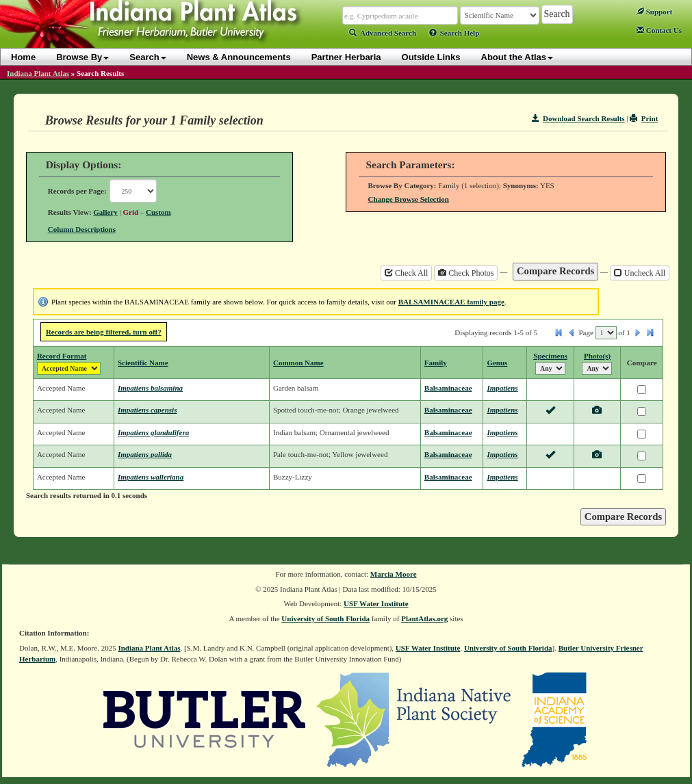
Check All (406, 273)
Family (436, 363)
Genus (497, 363)
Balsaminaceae (448, 388)
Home (23, 57)
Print (644, 118)
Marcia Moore (394, 574)
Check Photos (466, 273)
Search (148, 57)
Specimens (550, 356)
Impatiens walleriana (151, 477)
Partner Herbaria (346, 57)
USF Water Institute (376, 603)
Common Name (298, 363)
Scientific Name (143, 363)
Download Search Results (578, 118)
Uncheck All (640, 273)
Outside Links (431, 57)
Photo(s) (597, 356)
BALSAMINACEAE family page (451, 302)
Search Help (454, 33)
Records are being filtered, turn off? (104, 332)
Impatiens (502, 388)
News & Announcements (239, 57)
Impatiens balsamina (150, 388)
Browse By (82, 57)
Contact (659, 30)
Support (654, 12)
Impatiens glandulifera (153, 432)
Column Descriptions (82, 229)
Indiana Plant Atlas (38, 73)
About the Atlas (517, 57)
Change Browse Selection (408, 199)
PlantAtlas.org (424, 618)
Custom (158, 212)
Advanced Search (383, 33)
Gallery (105, 212)
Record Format (62, 356)
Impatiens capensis (147, 410)
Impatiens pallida (145, 454)
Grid (130, 212)
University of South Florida (325, 618)
